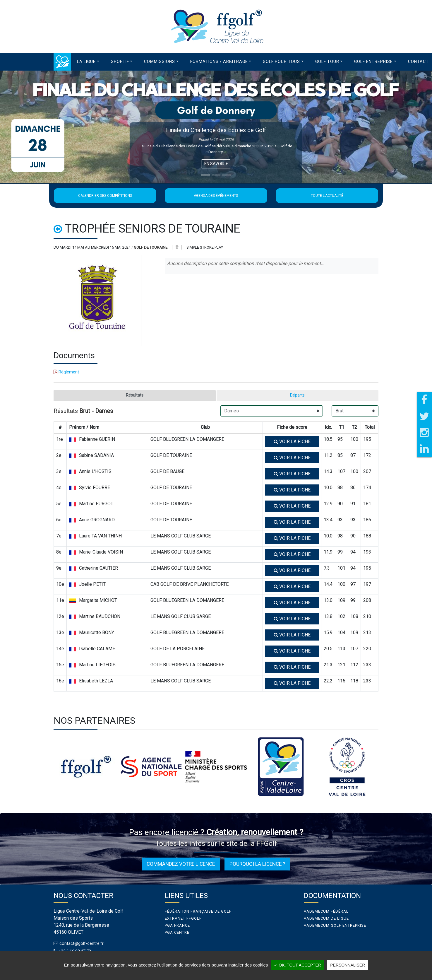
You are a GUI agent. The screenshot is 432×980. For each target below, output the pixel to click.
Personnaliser (348, 965)
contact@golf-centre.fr (82, 944)
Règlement (66, 372)
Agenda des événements (216, 196)
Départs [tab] (297, 396)
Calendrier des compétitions (105, 196)
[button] (88, 62)
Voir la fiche (292, 442)
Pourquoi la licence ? (257, 865)
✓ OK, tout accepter (298, 965)
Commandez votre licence (181, 865)
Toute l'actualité (327, 196)
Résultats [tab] (134, 396)
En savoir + (216, 164)
